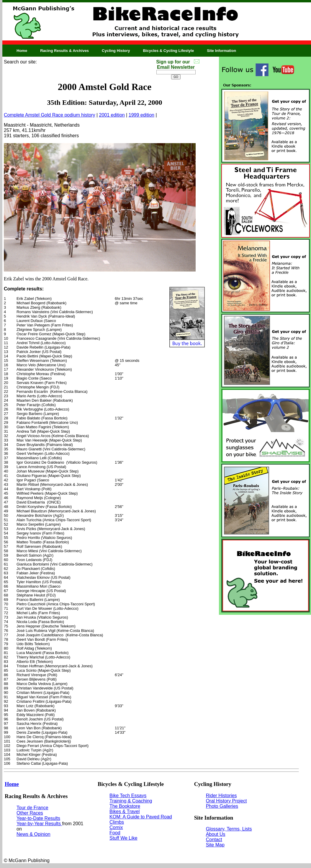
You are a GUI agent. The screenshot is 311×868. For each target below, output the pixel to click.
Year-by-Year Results (39, 824)
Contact (214, 840)
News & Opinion (33, 834)
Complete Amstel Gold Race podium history (49, 115)
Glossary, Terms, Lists (229, 829)
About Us (216, 834)
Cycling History (116, 51)
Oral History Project (226, 801)
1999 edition (141, 115)
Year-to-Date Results (38, 818)
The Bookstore (125, 806)
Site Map (215, 845)
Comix (116, 827)
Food (115, 833)
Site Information (221, 51)
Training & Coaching (131, 801)
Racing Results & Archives (64, 51)
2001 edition (112, 115)
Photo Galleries (222, 806)
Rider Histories (221, 796)
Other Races (30, 813)
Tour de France (32, 808)
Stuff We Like (123, 838)
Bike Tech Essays (128, 796)
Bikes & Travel (125, 811)
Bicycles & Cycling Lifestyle (168, 51)
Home (22, 51)
